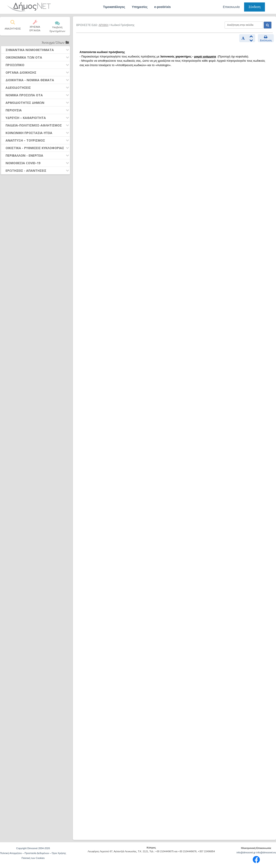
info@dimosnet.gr (246, 852)
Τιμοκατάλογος (114, 7)
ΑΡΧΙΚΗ (103, 25)
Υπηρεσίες (140, 7)
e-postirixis (162, 7)
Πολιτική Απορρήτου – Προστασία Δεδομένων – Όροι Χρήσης (33, 853)
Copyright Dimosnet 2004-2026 (33, 848)
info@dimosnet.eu (266, 852)
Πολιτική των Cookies (33, 858)
